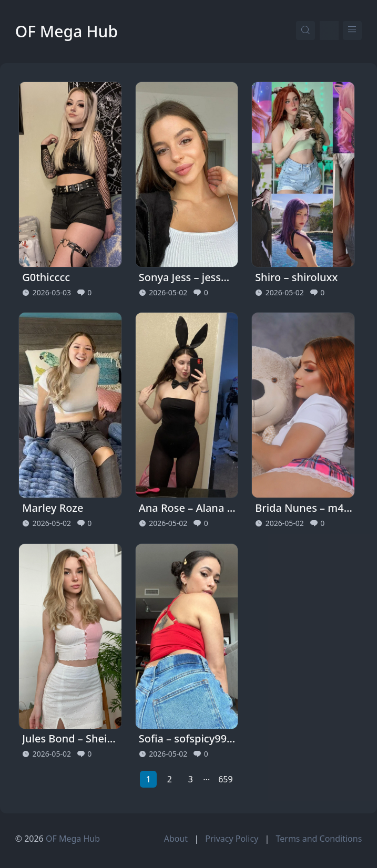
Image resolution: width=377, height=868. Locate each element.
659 (225, 779)
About (176, 839)
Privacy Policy (232, 839)
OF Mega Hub (67, 31)
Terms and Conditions (319, 839)
